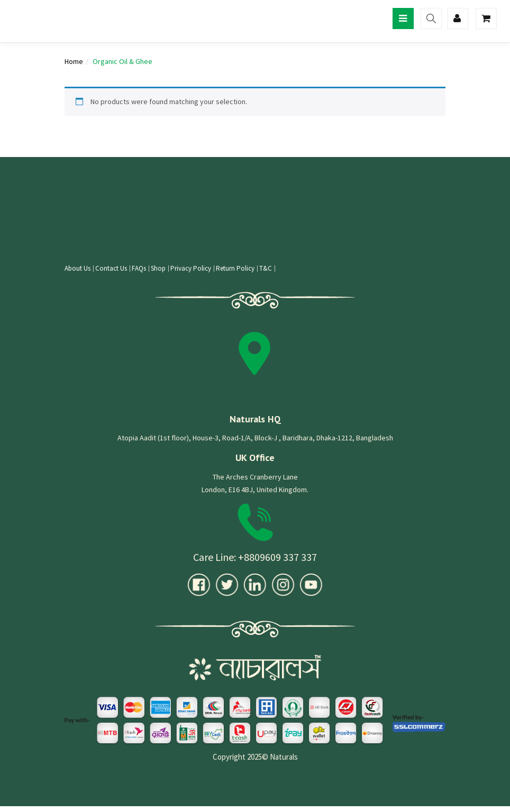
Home (74, 61)
